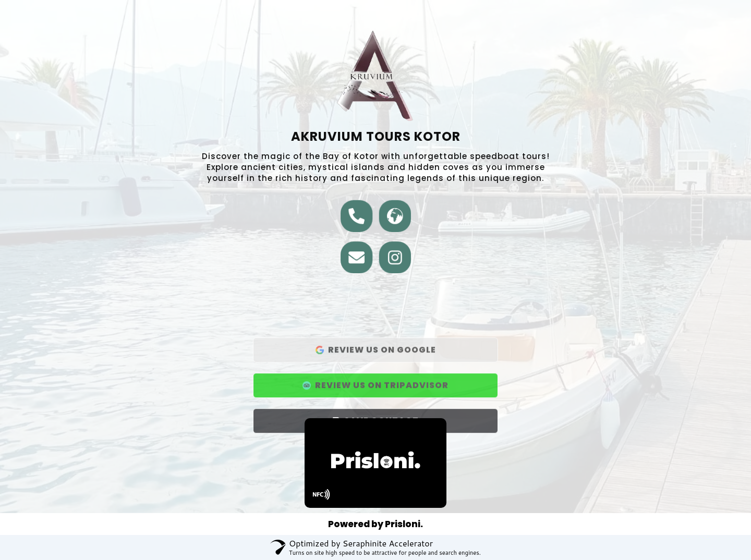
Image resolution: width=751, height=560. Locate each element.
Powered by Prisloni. (375, 524)
